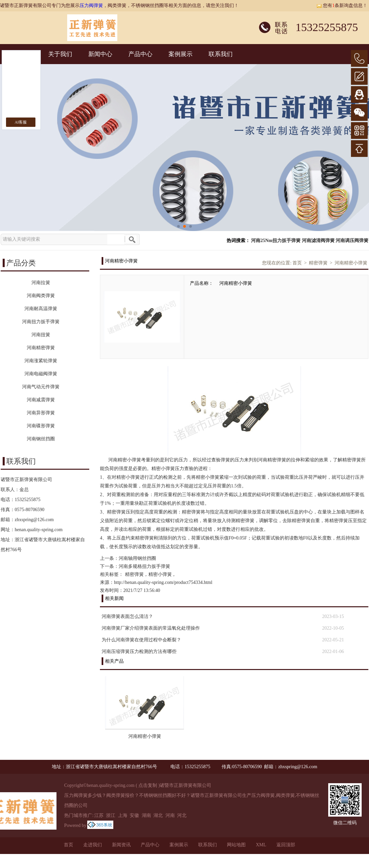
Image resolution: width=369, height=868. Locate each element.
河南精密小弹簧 (351, 263)
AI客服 (21, 122)
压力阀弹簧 (91, 6)
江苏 (99, 815)
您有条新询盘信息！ (342, 6)
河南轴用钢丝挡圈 (137, 558)
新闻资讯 (121, 845)
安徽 (134, 815)
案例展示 (180, 54)
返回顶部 (286, 845)
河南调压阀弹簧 (352, 241)
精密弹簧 (318, 263)
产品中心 (140, 54)
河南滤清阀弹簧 (318, 241)
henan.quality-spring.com (39, 530)
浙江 (111, 815)
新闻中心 (100, 54)
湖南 (146, 815)
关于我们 (60, 54)
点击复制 (148, 785)
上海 (123, 815)
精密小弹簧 (160, 574)
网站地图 (236, 845)
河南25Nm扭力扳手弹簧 (276, 241)
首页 (297, 263)
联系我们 (221, 54)
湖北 (158, 815)
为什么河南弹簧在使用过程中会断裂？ (141, 640)
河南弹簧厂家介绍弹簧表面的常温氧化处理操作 (151, 628)
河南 (170, 815)
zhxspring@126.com (34, 520)
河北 (182, 815)
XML (261, 845)
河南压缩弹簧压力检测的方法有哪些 (139, 652)
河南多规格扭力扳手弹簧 (144, 566)
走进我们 (93, 845)
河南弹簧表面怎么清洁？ (127, 616)
